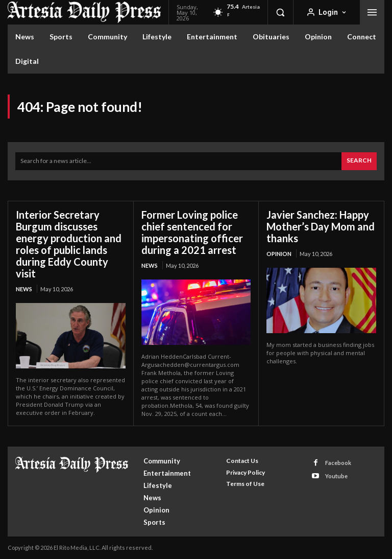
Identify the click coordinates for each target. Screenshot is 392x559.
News (24, 289)
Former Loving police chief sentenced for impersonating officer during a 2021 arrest (192, 232)
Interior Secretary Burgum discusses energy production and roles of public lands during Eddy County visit (69, 244)
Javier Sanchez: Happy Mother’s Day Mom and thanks (321, 226)
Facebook (338, 463)
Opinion (279, 254)
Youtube (336, 476)
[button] (280, 12)
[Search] (359, 161)
